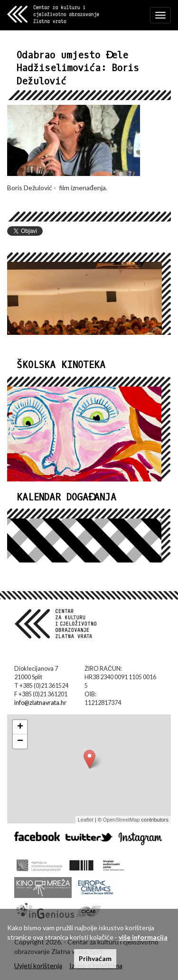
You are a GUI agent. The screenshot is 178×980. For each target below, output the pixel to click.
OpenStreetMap (122, 820)
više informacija (143, 937)
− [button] (20, 741)
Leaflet (86, 820)
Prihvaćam (95, 958)
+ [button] (20, 727)
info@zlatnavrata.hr (40, 703)
